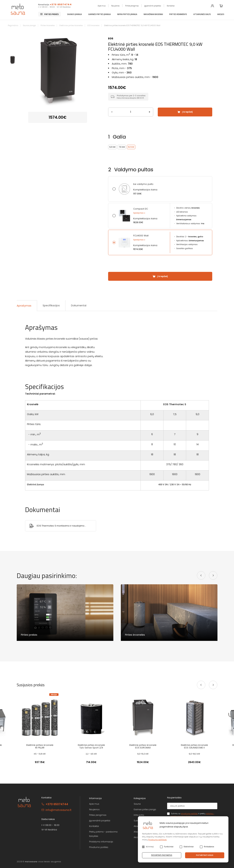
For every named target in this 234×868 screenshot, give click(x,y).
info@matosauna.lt (59, 810)
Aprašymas (138, 213)
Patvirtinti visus (205, 855)
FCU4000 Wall (141, 236)
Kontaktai (171, 6)
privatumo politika (189, 814)
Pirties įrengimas (132, 6)
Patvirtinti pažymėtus (162, 855)
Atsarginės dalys (202, 14)
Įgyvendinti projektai (153, 6)
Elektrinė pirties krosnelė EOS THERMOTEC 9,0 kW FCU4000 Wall (132, 25)
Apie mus (102, 6)
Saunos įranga (74, 14)
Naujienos (115, 6)
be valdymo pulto (143, 184)
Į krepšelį (187, 112)
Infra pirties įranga (127, 14)
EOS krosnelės (93, 25)
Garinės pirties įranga (100, 14)
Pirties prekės (51, 14)
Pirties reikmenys (178, 14)
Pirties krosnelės (48, 25)
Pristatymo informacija (101, 842)
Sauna (137, 804)
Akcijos (221, 14)
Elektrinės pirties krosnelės (71, 25)
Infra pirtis (139, 815)
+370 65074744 (61, 4)
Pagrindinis (13, 25)
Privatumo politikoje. (157, 840)
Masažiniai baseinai (153, 14)
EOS (111, 38)
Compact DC (141, 209)
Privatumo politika (99, 847)
